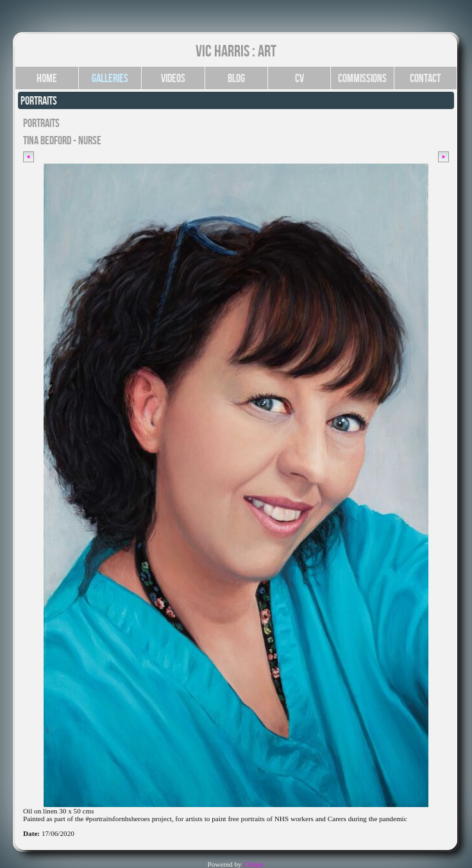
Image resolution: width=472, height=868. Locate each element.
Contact (425, 78)
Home (47, 78)
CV (299, 78)
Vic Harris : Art (236, 51)
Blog (236, 78)
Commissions (362, 78)
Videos (173, 78)
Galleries (110, 78)
